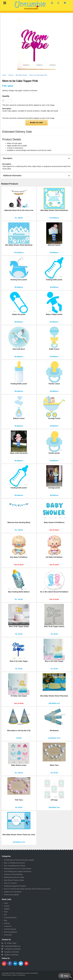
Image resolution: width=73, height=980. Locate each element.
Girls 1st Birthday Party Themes (15, 866)
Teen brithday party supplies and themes (18, 872)
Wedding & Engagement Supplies (15, 886)
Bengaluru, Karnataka (12, 952)
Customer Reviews (10, 918)
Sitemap (7, 923)
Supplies (7, 909)
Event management (10, 932)
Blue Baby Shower (21, 75)
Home (4, 75)
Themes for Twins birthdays (13, 874)
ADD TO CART (36, 123)
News (6, 912)
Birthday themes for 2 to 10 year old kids (18, 869)
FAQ (5, 915)
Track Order (8, 935)
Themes (11, 75)
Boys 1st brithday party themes (14, 863)
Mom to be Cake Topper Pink (38, 75)
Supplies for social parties (13, 892)
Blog (6, 920)
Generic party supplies (12, 895)
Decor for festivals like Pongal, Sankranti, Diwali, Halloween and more (27, 889)
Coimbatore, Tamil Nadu (13, 949)
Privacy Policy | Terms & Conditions (14, 975)
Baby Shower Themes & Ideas (14, 880)
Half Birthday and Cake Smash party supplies (19, 860)
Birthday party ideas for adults (14, 877)
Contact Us (8, 926)
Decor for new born (10, 883)
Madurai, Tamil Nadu (11, 955)
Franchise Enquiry (10, 929)
